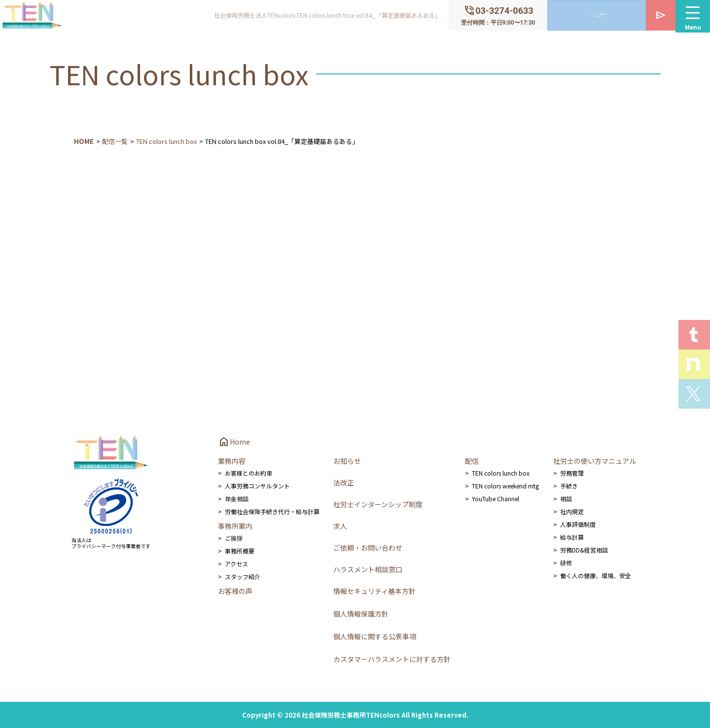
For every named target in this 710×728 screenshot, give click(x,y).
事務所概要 (240, 551)
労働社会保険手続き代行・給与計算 (272, 511)
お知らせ (347, 461)
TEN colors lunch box (166, 141)
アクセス (236, 564)
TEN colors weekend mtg (505, 486)
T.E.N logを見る (694, 335)
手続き (569, 486)
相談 (566, 499)
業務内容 (232, 461)
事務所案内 (235, 526)
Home (234, 442)
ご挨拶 (234, 538)
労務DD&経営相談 (584, 550)
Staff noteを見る (694, 364)
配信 (472, 461)
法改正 (344, 483)
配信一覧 (115, 141)
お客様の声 (235, 591)
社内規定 (572, 511)
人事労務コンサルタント (257, 486)
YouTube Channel (496, 499)
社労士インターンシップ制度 (378, 504)
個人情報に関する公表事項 (375, 636)
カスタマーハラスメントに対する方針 (392, 659)
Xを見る (694, 394)
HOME (84, 141)
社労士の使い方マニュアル (595, 461)
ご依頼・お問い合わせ (368, 548)
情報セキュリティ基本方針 (374, 591)
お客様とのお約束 (248, 473)
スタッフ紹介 (243, 576)
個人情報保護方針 (361, 614)
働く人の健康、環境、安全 (596, 575)
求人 (340, 526)
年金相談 (237, 499)
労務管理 (572, 473)
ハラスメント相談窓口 (368, 569)
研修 (566, 563)
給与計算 (572, 537)
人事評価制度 (578, 524)
